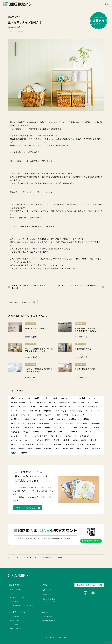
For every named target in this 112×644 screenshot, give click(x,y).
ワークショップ (93, 411)
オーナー (94, 415)
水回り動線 (69, 448)
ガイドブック (14, 601)
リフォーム (17, 440)
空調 (82, 402)
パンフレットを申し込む (25, 508)
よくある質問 (47, 616)
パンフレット (40, 419)
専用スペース (45, 423)
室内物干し (21, 31)
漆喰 (14, 407)
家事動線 (92, 444)
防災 (14, 398)
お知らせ (46, 612)
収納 (76, 440)
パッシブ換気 (42, 436)
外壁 (48, 428)
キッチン (90, 432)
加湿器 (82, 398)
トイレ (29, 436)
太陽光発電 (29, 444)
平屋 (26, 432)
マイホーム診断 (91, 407)
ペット (15, 415)
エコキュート (30, 423)
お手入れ (52, 432)
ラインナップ (14, 593)
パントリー (75, 407)
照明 (80, 448)
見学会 (70, 423)
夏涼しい (16, 444)
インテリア (86, 428)
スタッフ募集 (14, 625)
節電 (52, 419)
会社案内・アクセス (17, 612)
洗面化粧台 (17, 419)
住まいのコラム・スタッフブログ (29, 557)
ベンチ (53, 402)
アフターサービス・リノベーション (21, 606)
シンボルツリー (80, 415)
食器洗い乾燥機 (18, 402)
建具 (55, 407)
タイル (93, 398)
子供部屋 (57, 444)
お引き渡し (17, 428)
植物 (97, 428)
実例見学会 (99, 21)
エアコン (62, 419)
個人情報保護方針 (49, 621)
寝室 (67, 415)
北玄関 (67, 440)
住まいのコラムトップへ (20, 302)
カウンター (94, 402)
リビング (85, 436)
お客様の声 (47, 590)
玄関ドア (42, 402)
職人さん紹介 (14, 621)
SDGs (63, 407)
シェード (24, 407)
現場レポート (35, 411)
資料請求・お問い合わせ (87, 585)
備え (31, 402)
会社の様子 (82, 423)
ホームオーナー (69, 398)
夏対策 (94, 440)
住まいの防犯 (43, 440)
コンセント (17, 436)
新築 (39, 448)
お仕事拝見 (96, 423)
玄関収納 (44, 407)
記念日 (15, 453)
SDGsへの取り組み (16, 629)
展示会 (87, 419)
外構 (28, 419)
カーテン (64, 432)
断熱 (31, 448)
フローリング (28, 415)
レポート (30, 440)
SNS (22, 398)
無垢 (37, 398)
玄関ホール (75, 419)
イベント (16, 423)
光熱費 (56, 440)
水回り (12, 31)
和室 (84, 440)
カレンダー (77, 432)
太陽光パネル (43, 444)
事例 (58, 415)
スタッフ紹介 (77, 411)
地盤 (40, 428)
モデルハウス (71, 436)
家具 (14, 448)
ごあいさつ (66, 428)
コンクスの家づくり (17, 585)
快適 (22, 448)
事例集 (45, 585)
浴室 (40, 415)
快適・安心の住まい (17, 589)
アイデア (59, 423)
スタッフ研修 (61, 411)
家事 (81, 444)
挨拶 (56, 398)
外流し (46, 398)
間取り (25, 453)
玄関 (34, 407)
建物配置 (30, 428)
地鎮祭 (48, 411)
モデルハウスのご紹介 (17, 597)
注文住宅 (16, 432)
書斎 (58, 448)
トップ (10, 557)
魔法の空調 (65, 402)
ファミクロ (56, 436)
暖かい (48, 448)
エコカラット (38, 432)
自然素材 (96, 448)
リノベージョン (18, 411)
